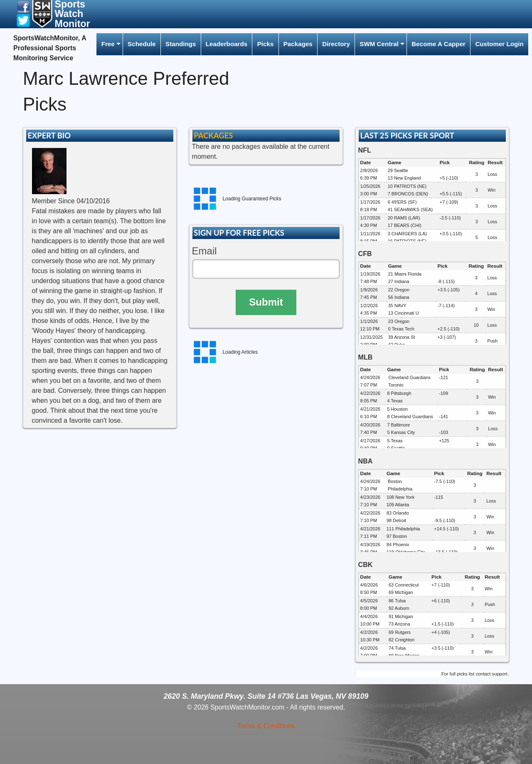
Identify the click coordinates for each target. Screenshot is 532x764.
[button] (23, 6)
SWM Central (379, 44)
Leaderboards (227, 44)
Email (204, 251)
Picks (266, 44)
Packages (298, 44)
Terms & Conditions (266, 726)
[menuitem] (109, 44)
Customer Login (499, 44)
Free (108, 44)
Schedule (142, 44)
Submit (266, 302)
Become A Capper (438, 44)
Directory (336, 44)
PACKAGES (213, 136)
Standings (181, 44)
